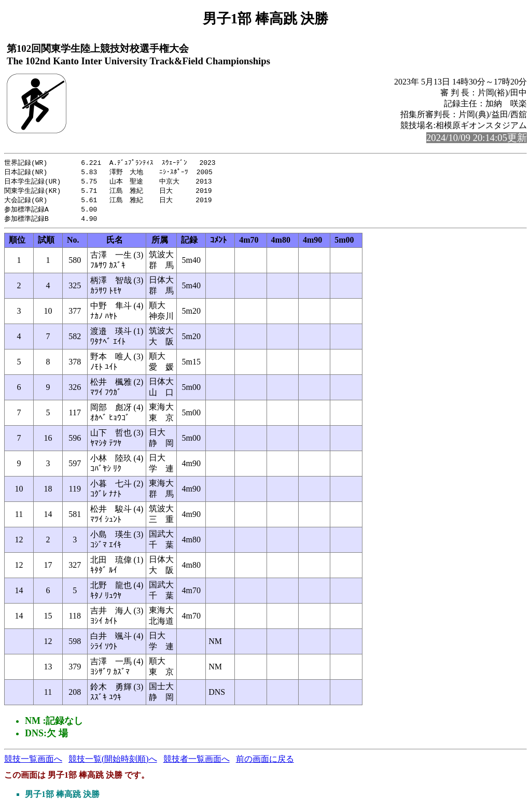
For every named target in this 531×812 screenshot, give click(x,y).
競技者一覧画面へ (197, 762)
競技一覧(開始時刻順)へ (113, 762)
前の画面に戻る (265, 762)
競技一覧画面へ (33, 762)
